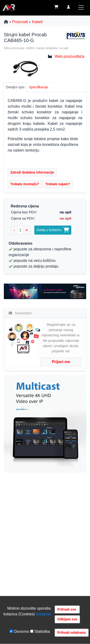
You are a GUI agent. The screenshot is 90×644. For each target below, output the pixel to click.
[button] (69, 7)
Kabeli (37, 22)
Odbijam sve (67, 619)
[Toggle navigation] (81, 7)
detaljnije (43, 614)
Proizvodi (20, 22)
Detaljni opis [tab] (15, 87)
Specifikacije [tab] (38, 87)
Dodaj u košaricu (53, 230)
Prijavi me (61, 362)
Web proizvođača (69, 56)
